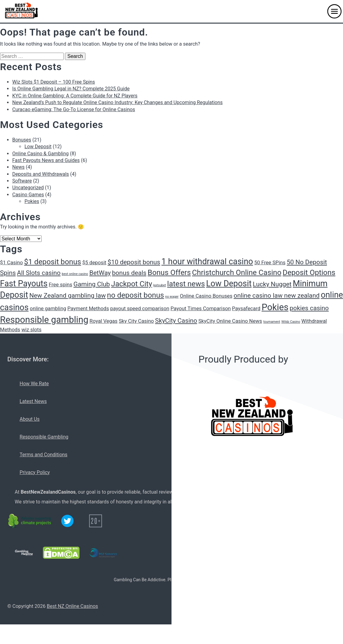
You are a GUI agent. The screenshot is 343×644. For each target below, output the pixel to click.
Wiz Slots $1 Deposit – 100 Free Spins (54, 82)
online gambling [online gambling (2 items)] (48, 308)
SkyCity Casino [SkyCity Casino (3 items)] (176, 321)
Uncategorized (28, 188)
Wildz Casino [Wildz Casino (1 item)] (291, 322)
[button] (334, 11)
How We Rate (34, 384)
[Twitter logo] (67, 521)
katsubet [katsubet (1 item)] (160, 285)
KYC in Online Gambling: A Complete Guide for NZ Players (75, 96)
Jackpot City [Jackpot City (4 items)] (132, 284)
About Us (30, 419)
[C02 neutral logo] (30, 521)
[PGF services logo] (103, 553)
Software (22, 181)
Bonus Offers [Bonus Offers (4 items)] (169, 273)
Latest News (33, 401)
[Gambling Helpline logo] (24, 553)
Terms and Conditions (43, 455)
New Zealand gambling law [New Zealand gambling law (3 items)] (68, 296)
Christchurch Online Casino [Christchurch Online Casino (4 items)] (237, 273)
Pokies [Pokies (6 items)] (275, 307)
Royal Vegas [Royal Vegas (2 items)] (103, 321)
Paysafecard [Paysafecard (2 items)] (246, 308)
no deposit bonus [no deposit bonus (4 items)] (135, 295)
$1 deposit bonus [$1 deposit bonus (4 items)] (53, 262)
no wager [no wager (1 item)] (172, 297)
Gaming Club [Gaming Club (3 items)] (92, 284)
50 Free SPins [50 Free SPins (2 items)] (270, 262)
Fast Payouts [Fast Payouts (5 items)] (24, 284)
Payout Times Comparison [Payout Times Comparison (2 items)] (201, 308)
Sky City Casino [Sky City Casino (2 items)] (136, 321)
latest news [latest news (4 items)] (186, 284)
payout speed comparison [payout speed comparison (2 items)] (140, 308)
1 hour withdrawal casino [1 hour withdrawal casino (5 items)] (207, 262)
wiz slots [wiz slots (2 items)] (32, 330)
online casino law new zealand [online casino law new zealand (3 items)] (277, 296)
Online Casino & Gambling (40, 154)
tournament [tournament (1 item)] (272, 322)
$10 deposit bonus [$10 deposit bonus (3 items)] (134, 262)
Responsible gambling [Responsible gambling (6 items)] (44, 320)
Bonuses (22, 140)
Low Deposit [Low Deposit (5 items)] (229, 284)
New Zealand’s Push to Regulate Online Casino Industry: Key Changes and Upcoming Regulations (117, 102)
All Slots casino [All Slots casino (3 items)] (39, 273)
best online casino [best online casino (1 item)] (75, 274)
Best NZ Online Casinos (72, 606)
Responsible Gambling (44, 437)
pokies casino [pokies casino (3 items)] (309, 308)
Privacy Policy (35, 472)
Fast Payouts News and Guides (46, 160)
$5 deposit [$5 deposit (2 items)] (94, 262)
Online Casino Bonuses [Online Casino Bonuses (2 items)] (206, 296)
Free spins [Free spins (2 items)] (60, 284)
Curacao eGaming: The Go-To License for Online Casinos (74, 109)
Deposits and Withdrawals (41, 174)
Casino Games (28, 195)
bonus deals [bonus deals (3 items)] (129, 273)
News (18, 167)
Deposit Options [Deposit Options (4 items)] (309, 273)
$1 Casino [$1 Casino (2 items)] (11, 262)
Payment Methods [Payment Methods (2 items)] (88, 308)
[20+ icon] (96, 521)
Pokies (32, 201)
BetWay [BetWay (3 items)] (100, 273)
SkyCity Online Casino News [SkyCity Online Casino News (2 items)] (230, 321)
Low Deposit (38, 147)
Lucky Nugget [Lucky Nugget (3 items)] (272, 284)
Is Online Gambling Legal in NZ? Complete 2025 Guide (71, 89)
